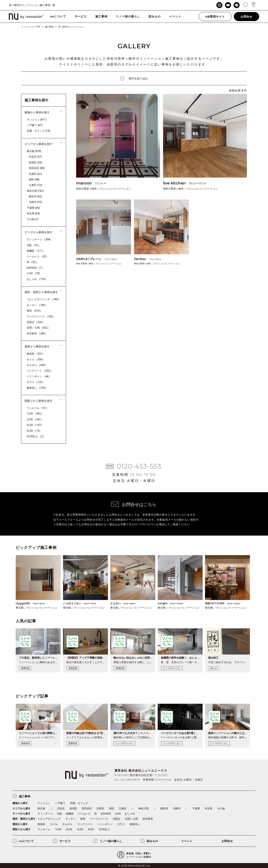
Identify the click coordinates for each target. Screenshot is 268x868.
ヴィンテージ (40, 239)
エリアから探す (22, 808)
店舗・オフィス (38, 131)
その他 (32, 219)
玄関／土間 (38, 328)
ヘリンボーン (39, 376)
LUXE (34, 273)
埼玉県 (33, 213)
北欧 (34, 245)
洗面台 (36, 322)
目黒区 (35, 174)
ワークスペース (41, 316)
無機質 (36, 251)
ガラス (36, 382)
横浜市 (35, 196)
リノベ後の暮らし (128, 16)
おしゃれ (37, 279)
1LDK (35, 413)
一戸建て (35, 125)
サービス (81, 16)
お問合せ (246, 17)
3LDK (35, 425)
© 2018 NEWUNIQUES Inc (134, 866)
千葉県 (33, 208)
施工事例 (101, 16)
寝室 (34, 311)
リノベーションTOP (31, 27)
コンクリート (40, 371)
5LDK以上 (36, 436)
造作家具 (37, 333)
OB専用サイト (215, 17)
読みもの (155, 16)
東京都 (34, 151)
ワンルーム (38, 408)
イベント (175, 16)
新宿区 (35, 162)
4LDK (34, 431)
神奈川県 (35, 191)
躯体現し (37, 388)
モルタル (37, 365)
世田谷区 (37, 168)
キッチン (37, 305)
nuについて (58, 16)
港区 (34, 179)
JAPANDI (35, 268)
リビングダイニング (43, 299)
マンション (37, 120)
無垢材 (36, 354)
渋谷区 (35, 157)
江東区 (35, 185)
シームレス (38, 256)
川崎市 (35, 202)
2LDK (35, 419)
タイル (36, 359)
